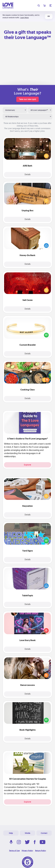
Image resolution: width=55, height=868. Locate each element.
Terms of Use (14, 851)
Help (11, 833)
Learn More (24, 18)
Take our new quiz (27, 99)
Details (28, 175)
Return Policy (41, 851)
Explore (27, 465)
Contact (44, 833)
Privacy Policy (27, 851)
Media (27, 833)
